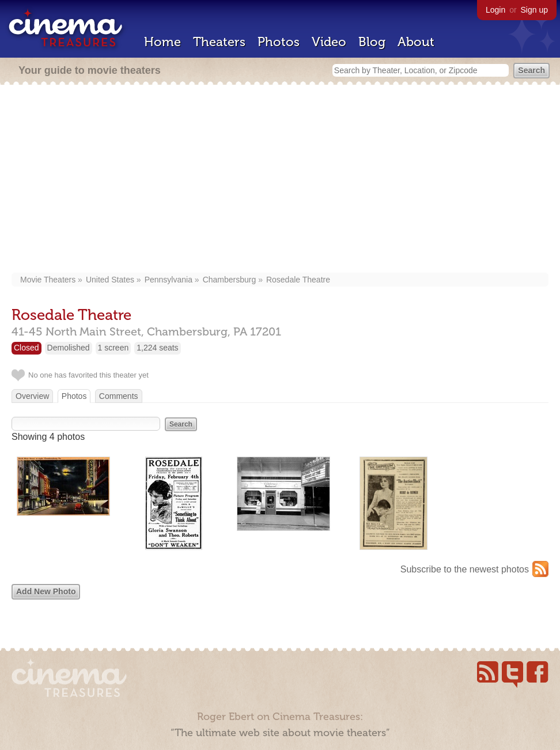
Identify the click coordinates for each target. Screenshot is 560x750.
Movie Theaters (48, 280)
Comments (119, 396)
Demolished (69, 348)
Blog (372, 42)
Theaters (219, 42)
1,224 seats (157, 348)
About (416, 42)
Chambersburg (230, 280)
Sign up (534, 10)
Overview (32, 396)
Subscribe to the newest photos (465, 569)
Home (162, 42)
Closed (27, 348)
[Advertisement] (280, 180)
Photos (279, 42)
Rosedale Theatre (298, 280)
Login (495, 10)
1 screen (113, 348)
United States (110, 280)
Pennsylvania (169, 280)
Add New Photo (46, 591)
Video (329, 42)
